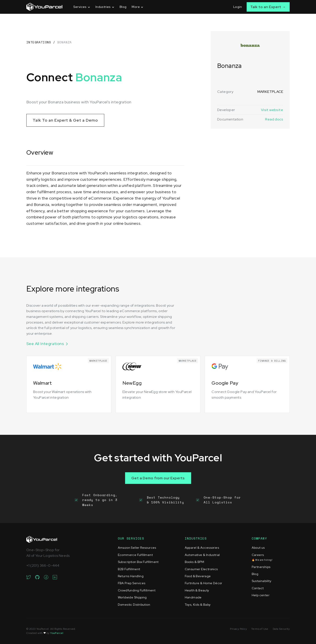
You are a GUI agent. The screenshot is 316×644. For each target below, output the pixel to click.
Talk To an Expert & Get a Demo (65, 120)
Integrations (39, 42)
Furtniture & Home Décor (204, 583)
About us (258, 548)
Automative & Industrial (202, 555)
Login (238, 7)
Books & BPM (194, 562)
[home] (44, 7)
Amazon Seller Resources (137, 548)
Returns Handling (131, 576)
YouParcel (57, 633)
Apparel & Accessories (202, 548)
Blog (123, 7)
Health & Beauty (197, 590)
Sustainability (262, 581)
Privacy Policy (238, 629)
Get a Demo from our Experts (158, 478)
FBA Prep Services (132, 583)
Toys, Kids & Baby (198, 605)
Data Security (281, 629)
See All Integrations (45, 344)
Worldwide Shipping (132, 597)
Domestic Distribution (134, 605)
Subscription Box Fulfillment (138, 562)
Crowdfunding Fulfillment (137, 590)
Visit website (272, 110)
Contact (258, 588)
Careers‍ (262, 557)
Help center (261, 595)
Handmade (193, 597)
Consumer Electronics (201, 569)
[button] (82, 7)
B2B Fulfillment (129, 569)
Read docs (274, 119)
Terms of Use (260, 629)
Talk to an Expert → (268, 7)
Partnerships (261, 567)
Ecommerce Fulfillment (135, 555)
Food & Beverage (198, 576)
